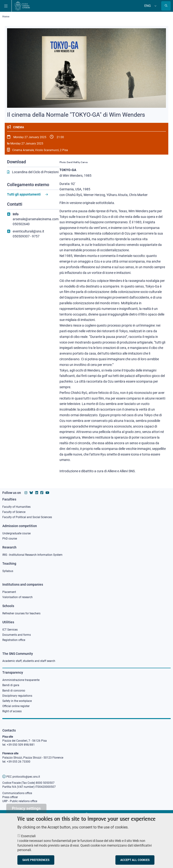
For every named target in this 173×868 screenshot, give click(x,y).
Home (6, 17)
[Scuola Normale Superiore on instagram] (26, 493)
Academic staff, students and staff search (29, 661)
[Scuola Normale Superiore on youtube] (47, 493)
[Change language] (155, 6)
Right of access (12, 711)
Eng (148, 6)
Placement (9, 592)
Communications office (17, 793)
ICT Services (10, 630)
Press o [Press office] (7, 797)
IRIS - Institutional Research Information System (32, 555)
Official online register (16, 706)
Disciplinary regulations (17, 696)
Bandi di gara (11, 685)
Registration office (14, 640)
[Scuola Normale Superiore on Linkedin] (37, 493)
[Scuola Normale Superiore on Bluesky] (31, 493)
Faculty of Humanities (16, 507)
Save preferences (36, 863)
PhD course (10, 539)
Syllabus (8, 571)
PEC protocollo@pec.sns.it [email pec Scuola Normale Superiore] (21, 777)
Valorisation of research (18, 597)
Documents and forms (17, 635)
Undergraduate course (16, 533)
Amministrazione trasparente (21, 680)
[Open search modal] (166, 6)
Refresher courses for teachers (21, 613)
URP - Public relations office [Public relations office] (20, 801)
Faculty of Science (14, 512)
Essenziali (28, 839)
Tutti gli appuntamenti (24, 194)
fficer (15, 797)
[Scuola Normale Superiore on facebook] (42, 493)
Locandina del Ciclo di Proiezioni (35, 172)
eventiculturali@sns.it (28, 231)
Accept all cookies (135, 863)
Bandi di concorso (14, 691)
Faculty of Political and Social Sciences (27, 517)
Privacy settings (26, 811)
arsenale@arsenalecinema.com (36, 219)
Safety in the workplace (17, 701)
